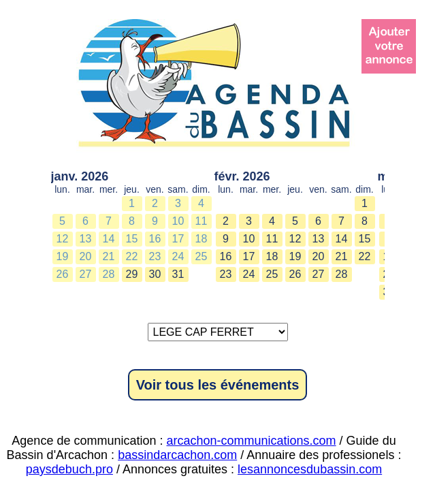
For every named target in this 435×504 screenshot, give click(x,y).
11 (202, 221)
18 (202, 239)
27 (86, 274)
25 (202, 256)
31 (178, 274)
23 (155, 256)
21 (109, 256)
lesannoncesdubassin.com (310, 469)
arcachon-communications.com (251, 441)
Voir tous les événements (218, 385)
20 (86, 256)
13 (86, 239)
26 (63, 274)
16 (155, 239)
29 (132, 274)
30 (155, 274)
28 (109, 274)
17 (178, 239)
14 (109, 239)
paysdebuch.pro (69, 469)
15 (132, 239)
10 (178, 221)
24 (178, 256)
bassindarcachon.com (177, 455)
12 (63, 239)
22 (132, 256)
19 (63, 256)
